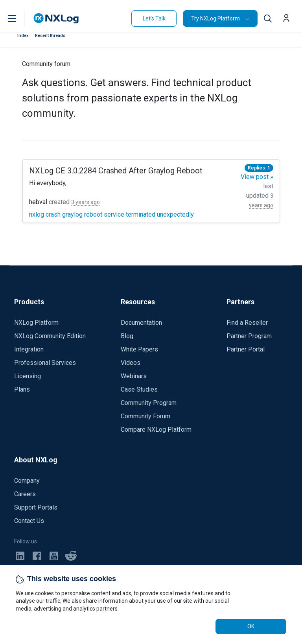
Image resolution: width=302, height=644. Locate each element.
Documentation (141, 323)
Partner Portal (246, 349)
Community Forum (145, 416)
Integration (29, 349)
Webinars (134, 376)
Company (27, 481)
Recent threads (50, 36)
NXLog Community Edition (50, 336)
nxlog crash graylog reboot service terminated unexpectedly (111, 214)
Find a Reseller (247, 323)
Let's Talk (154, 18)
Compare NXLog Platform (156, 430)
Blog (127, 336)
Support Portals (36, 507)
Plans (22, 389)
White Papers (139, 349)
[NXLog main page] (56, 18)
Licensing (28, 376)
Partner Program (249, 336)
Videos (131, 363)
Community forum (46, 64)
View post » (257, 177)
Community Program (149, 403)
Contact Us (29, 521)
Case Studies (139, 389)
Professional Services (45, 363)
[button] (20, 18)
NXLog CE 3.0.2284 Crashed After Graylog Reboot (116, 171)
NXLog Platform (36, 323)
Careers (25, 494)
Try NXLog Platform (215, 18)
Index (23, 36)
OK (251, 626)
